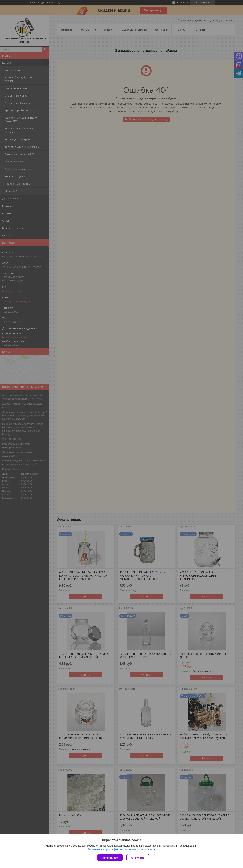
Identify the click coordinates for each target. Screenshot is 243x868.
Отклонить (138, 858)
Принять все (110, 858)
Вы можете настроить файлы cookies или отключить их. (120, 849)
